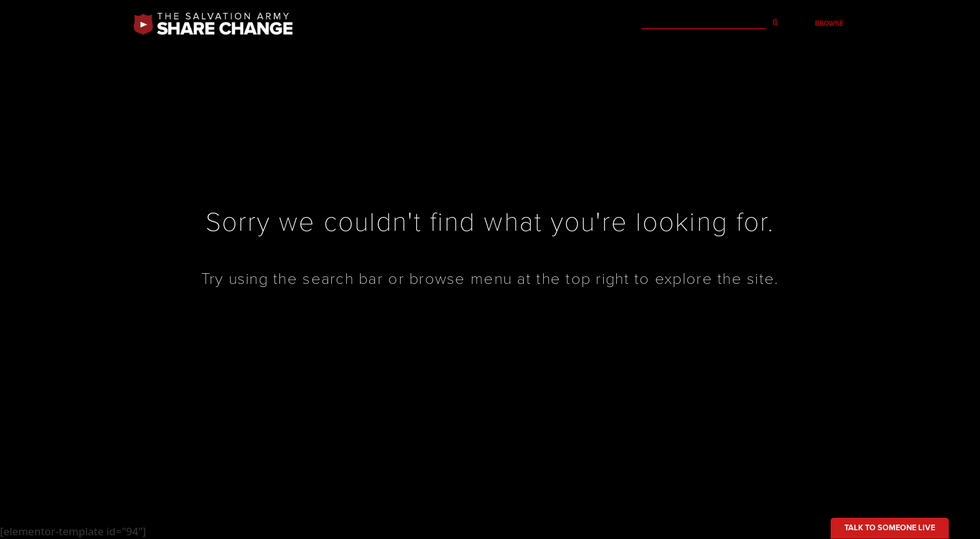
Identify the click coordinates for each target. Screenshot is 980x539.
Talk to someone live (890, 528)
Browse (829, 23)
